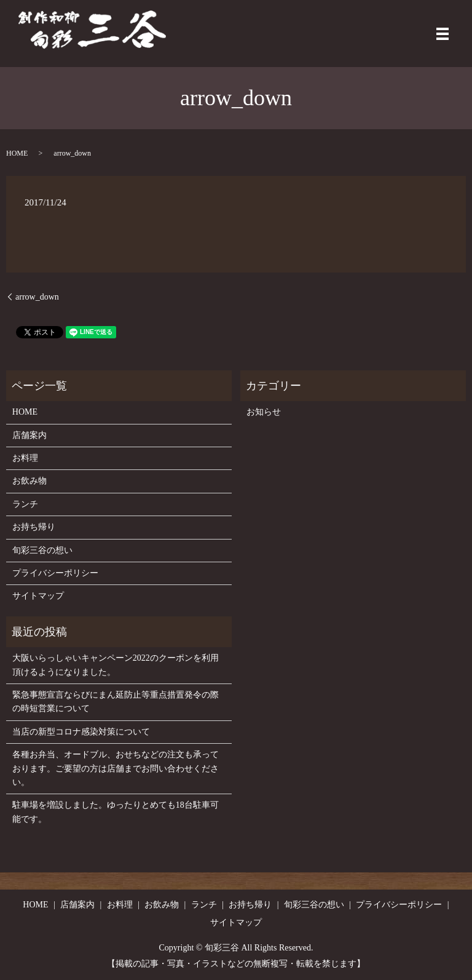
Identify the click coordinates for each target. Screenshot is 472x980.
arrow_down (37, 297)
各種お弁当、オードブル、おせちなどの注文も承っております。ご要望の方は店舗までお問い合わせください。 (116, 768)
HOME (17, 153)
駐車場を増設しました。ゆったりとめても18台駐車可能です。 (116, 812)
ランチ (25, 504)
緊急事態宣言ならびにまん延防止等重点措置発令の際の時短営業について (116, 702)
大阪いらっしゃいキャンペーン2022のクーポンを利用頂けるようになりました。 (116, 665)
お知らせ (264, 412)
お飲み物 (29, 481)
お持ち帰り (34, 527)
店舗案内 (29, 435)
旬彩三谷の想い (42, 550)
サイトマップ (38, 596)
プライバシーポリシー (55, 573)
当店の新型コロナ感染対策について (81, 732)
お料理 (25, 458)
